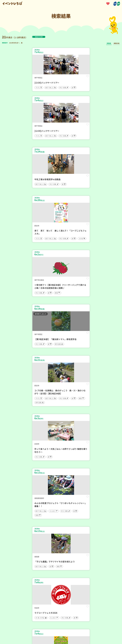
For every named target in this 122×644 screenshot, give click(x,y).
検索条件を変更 (44, 37)
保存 (55, 78)
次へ (66, 583)
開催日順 (117, 43)
